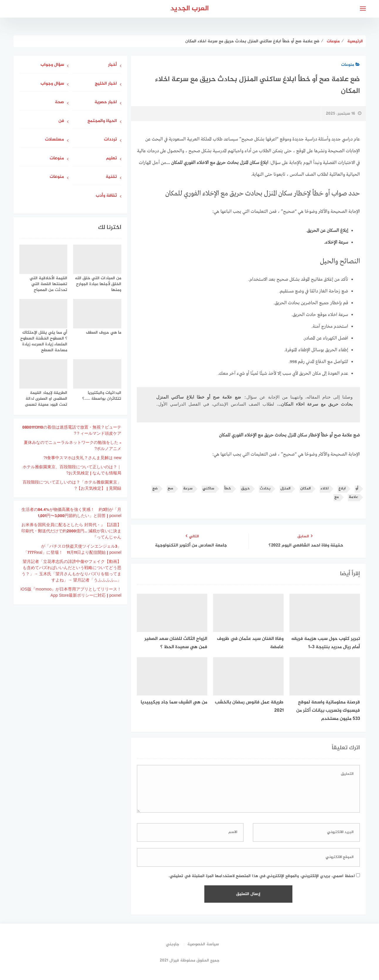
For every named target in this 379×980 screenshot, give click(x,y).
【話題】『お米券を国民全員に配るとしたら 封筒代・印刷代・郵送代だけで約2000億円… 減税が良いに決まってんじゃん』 (71, 531)
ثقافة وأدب (106, 196)
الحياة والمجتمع (102, 121)
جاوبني (173, 944)
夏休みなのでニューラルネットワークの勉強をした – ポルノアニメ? (73, 446)
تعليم (111, 159)
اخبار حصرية (106, 102)
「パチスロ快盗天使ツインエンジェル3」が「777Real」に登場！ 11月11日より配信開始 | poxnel (72, 550)
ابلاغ (342, 489)
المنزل (285, 489)
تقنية (111, 177)
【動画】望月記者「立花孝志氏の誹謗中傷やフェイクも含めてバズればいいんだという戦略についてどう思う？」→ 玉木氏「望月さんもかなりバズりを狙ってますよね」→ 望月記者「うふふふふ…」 (71, 571)
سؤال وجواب (52, 65)
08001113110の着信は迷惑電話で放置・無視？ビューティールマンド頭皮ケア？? (72, 431)
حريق (245, 489)
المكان (305, 489)
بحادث (265, 489)
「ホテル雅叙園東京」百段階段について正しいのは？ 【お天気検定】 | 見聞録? (72, 486)
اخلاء (325, 489)
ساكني (208, 489)
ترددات (110, 140)
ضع (155, 489)
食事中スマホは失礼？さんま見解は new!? (82, 458)
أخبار (112, 65)
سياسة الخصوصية (203, 944)
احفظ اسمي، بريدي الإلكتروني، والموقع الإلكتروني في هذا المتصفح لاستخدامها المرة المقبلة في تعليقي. (262, 876)
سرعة (188, 489)
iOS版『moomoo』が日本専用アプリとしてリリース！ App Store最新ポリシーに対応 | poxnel (69, 593)
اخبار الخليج (106, 84)
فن (61, 121)
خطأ (228, 489)
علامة (353, 497)
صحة (59, 102)
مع (337, 497)
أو (357, 489)
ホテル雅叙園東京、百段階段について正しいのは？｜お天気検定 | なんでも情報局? (72, 470)
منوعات (351, 65)
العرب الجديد (189, 9)
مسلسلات (54, 140)
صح (170, 489)
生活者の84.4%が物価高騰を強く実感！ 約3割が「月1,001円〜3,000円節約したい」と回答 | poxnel (71, 513)
